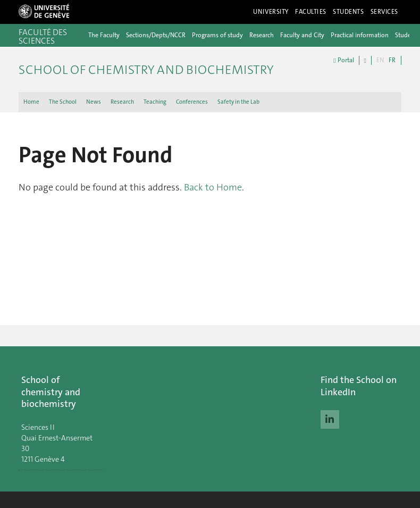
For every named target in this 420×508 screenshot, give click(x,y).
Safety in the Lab (238, 102)
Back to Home (213, 187)
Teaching (155, 102)
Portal (343, 60)
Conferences (192, 102)
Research (262, 35)
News (94, 102)
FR (392, 60)
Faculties (311, 12)
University (271, 12)
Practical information (360, 35)
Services (385, 12)
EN (380, 60)
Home (31, 102)
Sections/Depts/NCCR (156, 35)
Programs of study (217, 35)
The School (63, 102)
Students (348, 12)
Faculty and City (302, 35)
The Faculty (104, 35)
